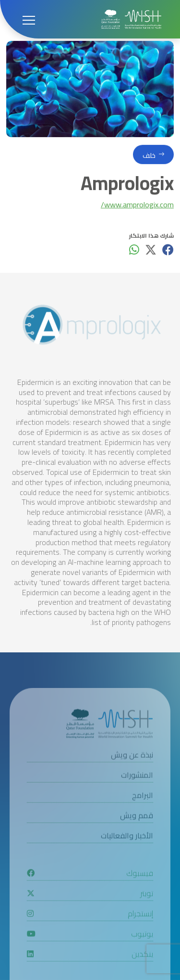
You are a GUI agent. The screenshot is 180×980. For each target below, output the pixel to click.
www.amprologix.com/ (137, 207)
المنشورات (137, 793)
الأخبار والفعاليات (127, 854)
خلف (149, 158)
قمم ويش (137, 834)
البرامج (143, 813)
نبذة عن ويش (132, 773)
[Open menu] (29, 19)
